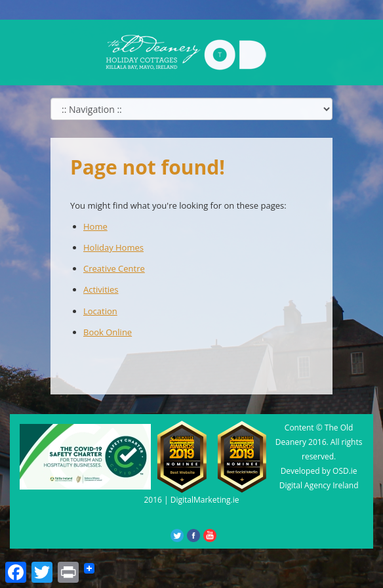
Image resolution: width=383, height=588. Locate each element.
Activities (101, 289)
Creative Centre (114, 268)
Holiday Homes (113, 247)
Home (95, 226)
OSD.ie (345, 471)
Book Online (108, 332)
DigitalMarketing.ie (205, 500)
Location (100, 311)
